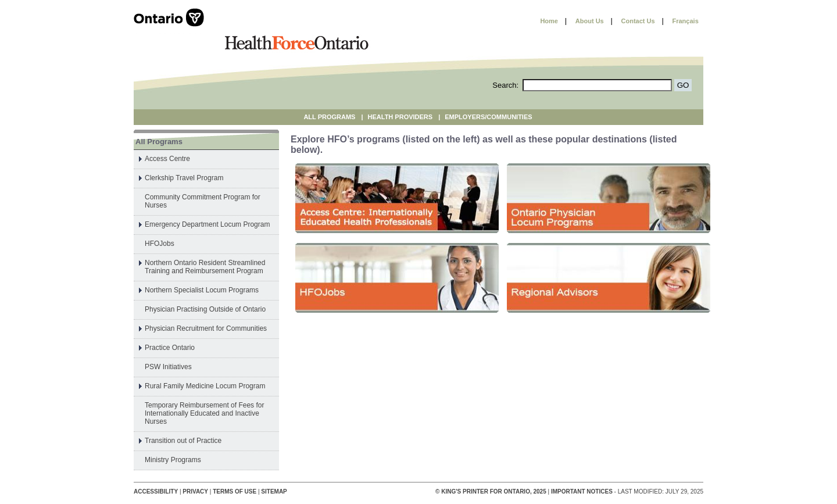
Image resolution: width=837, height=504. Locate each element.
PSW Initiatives (168, 367)
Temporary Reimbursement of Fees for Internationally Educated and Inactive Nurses (204, 413)
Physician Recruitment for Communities (206, 328)
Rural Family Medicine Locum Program (205, 386)
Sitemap (274, 492)
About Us (590, 21)
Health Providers (400, 117)
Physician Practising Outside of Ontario (205, 309)
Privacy (195, 492)
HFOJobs (160, 244)
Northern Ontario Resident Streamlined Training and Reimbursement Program (205, 267)
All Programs (329, 117)
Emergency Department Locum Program (207, 224)
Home (549, 21)
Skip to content (504, 21)
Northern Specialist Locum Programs (202, 290)
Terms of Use (235, 492)
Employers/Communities (488, 117)
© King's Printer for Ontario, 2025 (491, 492)
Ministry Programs (173, 460)
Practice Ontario (170, 348)
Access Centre (167, 159)
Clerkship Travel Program (184, 178)
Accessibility (156, 492)
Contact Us (638, 21)
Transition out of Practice (183, 441)
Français (686, 21)
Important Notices (582, 492)
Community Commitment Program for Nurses (203, 201)
